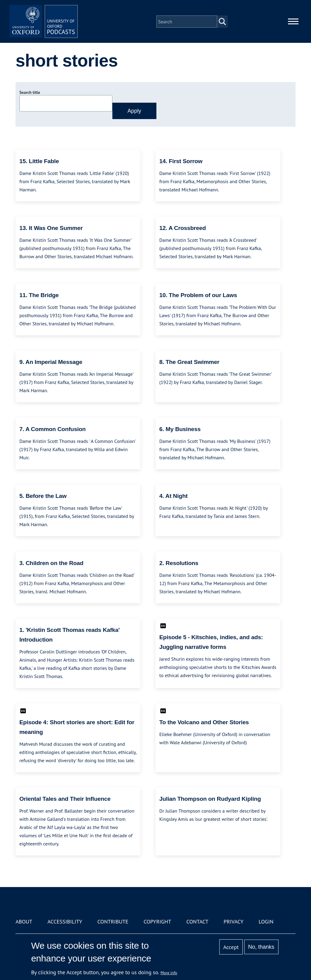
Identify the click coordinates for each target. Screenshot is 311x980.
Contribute (113, 922)
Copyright (157, 922)
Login (266, 922)
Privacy (233, 922)
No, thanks (261, 947)
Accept (231, 947)
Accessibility (65, 922)
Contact (197, 922)
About (24, 922)
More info (169, 973)
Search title (30, 92)
